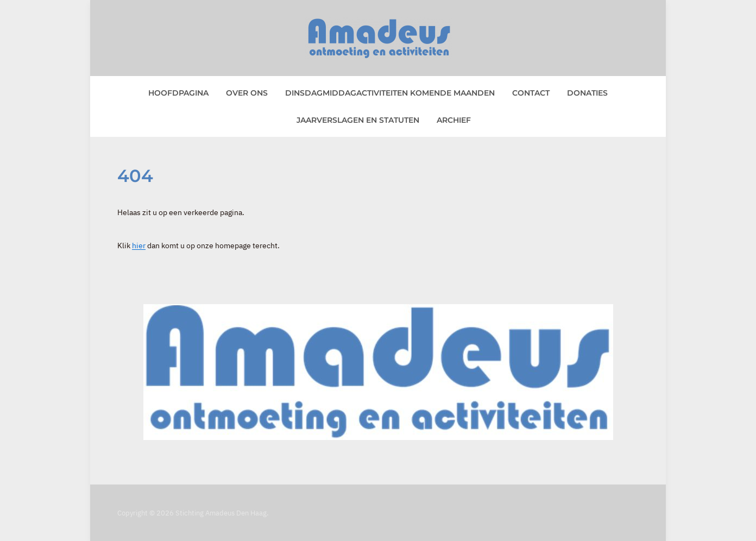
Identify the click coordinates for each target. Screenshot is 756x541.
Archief (454, 120)
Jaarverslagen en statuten (358, 120)
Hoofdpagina (178, 93)
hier (139, 246)
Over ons (247, 93)
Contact (531, 93)
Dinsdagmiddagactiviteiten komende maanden (390, 93)
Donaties (587, 93)
